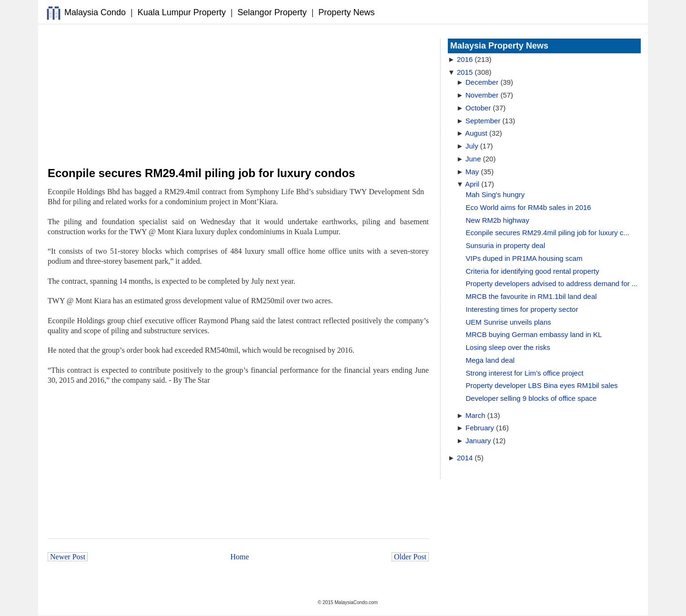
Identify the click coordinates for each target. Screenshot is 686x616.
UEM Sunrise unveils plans (509, 322)
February (480, 428)
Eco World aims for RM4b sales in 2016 (529, 207)
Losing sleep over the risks (508, 347)
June (473, 159)
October (478, 108)
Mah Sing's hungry (495, 194)
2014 (465, 458)
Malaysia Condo (95, 12)
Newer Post (68, 557)
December (482, 82)
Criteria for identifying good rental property (533, 271)
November (482, 95)
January (478, 441)
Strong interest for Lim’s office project (525, 373)
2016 (465, 59)
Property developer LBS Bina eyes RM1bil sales (542, 385)
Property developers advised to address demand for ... (552, 283)
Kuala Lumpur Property (182, 12)
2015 (465, 72)
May (472, 172)
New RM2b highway (498, 220)
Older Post (410, 557)
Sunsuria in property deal (506, 245)
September (483, 121)
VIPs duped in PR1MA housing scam (524, 258)
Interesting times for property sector (522, 309)
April (472, 184)
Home (240, 557)
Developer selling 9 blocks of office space (531, 398)
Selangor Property (272, 12)
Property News (346, 12)
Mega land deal (490, 360)
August (476, 133)
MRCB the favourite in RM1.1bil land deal (531, 296)
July (472, 146)
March (475, 415)
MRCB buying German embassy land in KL (534, 334)
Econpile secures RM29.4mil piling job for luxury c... (548, 233)
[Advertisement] (238, 96)
